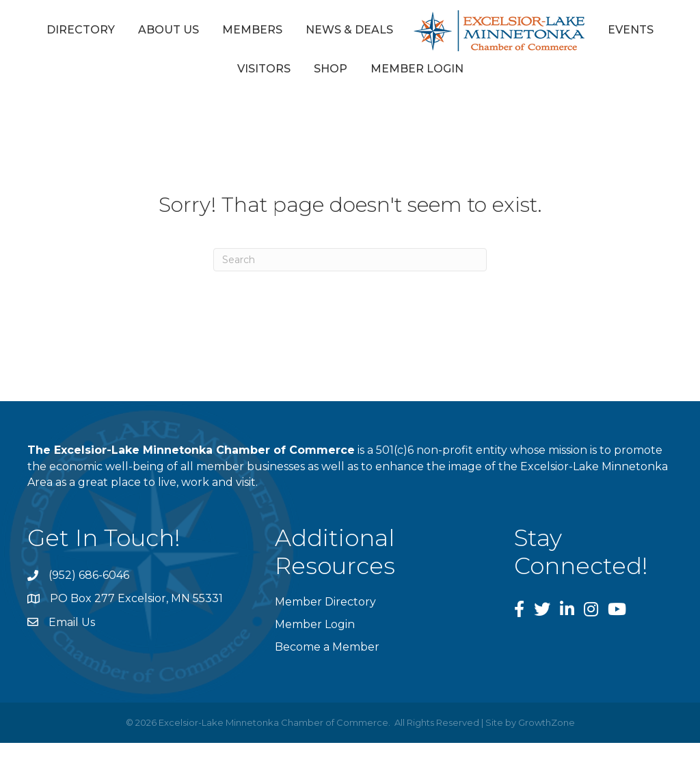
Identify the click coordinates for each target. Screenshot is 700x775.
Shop (331, 69)
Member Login (417, 69)
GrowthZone (547, 722)
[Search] (350, 260)
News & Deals (349, 30)
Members (252, 30)
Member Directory (325, 602)
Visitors (264, 69)
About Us (169, 30)
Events (631, 30)
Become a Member (327, 647)
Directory (81, 30)
